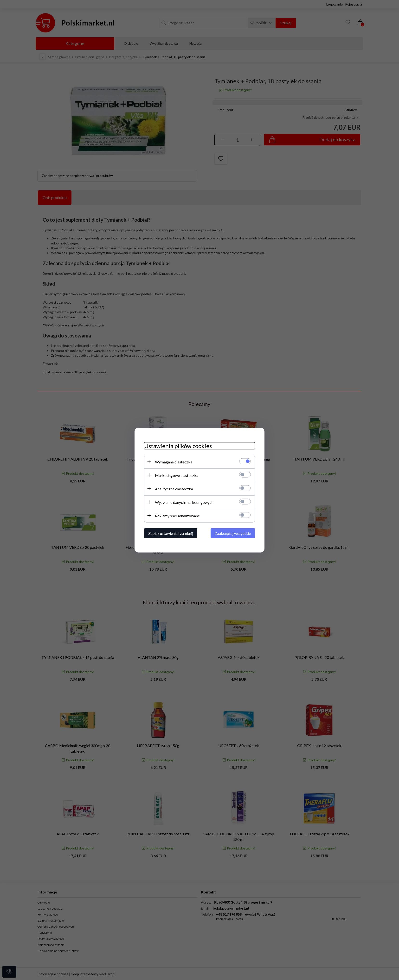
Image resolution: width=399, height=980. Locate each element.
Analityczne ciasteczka (174, 489)
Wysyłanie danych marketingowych (184, 502)
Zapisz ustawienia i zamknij (171, 533)
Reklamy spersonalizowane (177, 515)
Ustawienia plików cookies (178, 446)
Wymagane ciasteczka (174, 462)
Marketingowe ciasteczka (177, 475)
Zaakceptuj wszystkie (233, 533)
